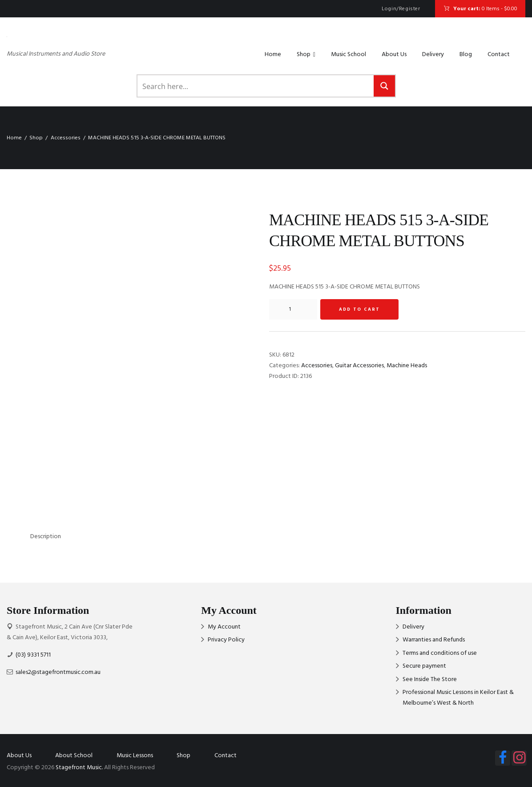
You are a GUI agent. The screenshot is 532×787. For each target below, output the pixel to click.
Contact (499, 55)
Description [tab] (46, 537)
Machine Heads (407, 366)
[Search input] (256, 86)
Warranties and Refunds (434, 640)
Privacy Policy (226, 640)
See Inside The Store (430, 679)
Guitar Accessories (359, 366)
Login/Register (401, 9)
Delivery (433, 55)
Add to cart (359, 309)
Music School (349, 55)
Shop (306, 55)
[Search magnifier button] (384, 86)
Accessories (66, 138)
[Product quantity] (293, 309)
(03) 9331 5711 (33, 655)
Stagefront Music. (79, 768)
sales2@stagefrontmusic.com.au (58, 672)
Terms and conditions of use (440, 653)
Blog (466, 55)
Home (273, 55)
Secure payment (424, 666)
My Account (224, 627)
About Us (394, 55)
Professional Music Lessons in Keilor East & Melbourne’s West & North (458, 698)
